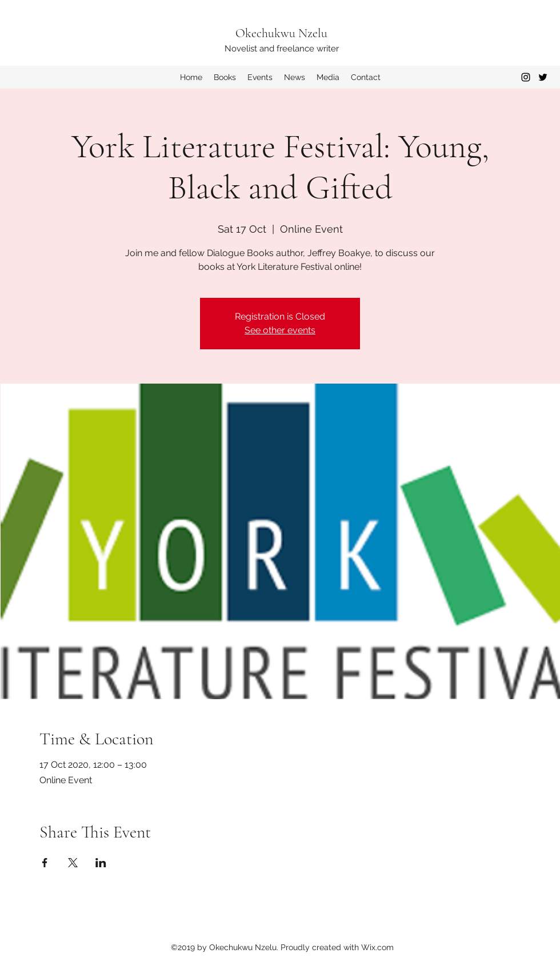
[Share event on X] (73, 863)
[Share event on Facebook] (45, 863)
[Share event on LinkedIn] (101, 863)
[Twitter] (543, 77)
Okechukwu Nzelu (281, 33)
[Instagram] (526, 77)
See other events (280, 330)
